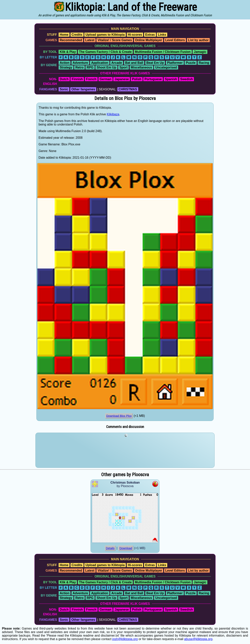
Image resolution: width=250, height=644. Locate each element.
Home (64, 35)
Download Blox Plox (119, 416)
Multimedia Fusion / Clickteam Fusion (163, 52)
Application (100, 63)
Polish (137, 79)
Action (65, 63)
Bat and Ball (134, 63)
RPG (90, 67)
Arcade (117, 63)
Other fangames (83, 89)
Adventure (80, 63)
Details (110, 548)
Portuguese (153, 79)
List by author (198, 40)
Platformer (175, 63)
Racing (204, 63)
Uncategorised (166, 67)
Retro (79, 67)
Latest (90, 40)
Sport (123, 67)
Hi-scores (135, 35)
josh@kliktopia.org (125, 639)
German (106, 79)
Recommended (71, 40)
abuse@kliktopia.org (198, 639)
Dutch (64, 79)
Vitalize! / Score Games (115, 40)
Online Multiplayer (149, 40)
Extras (150, 35)
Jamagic (200, 52)
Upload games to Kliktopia (105, 35)
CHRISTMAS (128, 89)
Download (126, 548)
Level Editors (175, 40)
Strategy (66, 67)
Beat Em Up (155, 63)
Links (162, 35)
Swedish (187, 79)
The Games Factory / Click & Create (105, 52)
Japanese (122, 79)
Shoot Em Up (106, 67)
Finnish (77, 79)
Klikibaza (113, 114)
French (91, 79)
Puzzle (191, 63)
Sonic (64, 89)
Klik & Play (68, 52)
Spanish (171, 79)
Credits (77, 35)
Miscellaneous (141, 67)
